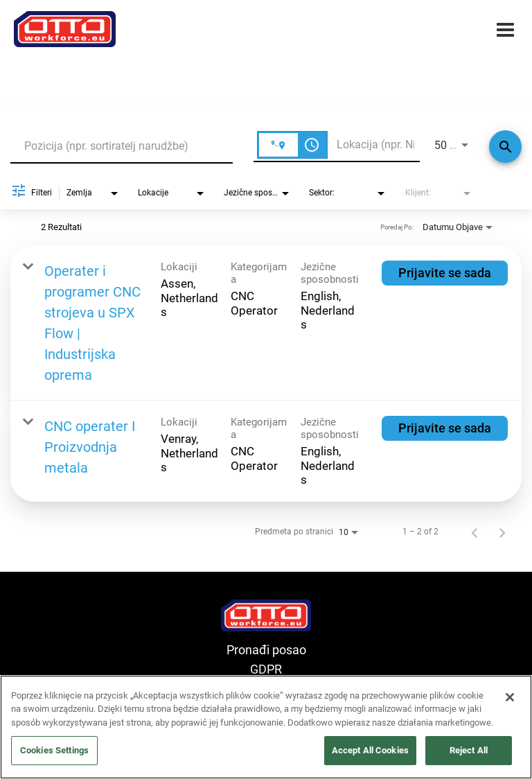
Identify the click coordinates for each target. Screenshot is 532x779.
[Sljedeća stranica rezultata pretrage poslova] (502, 532)
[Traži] (505, 147)
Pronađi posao (266, 650)
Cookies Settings (54, 750)
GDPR (266, 669)
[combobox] (122, 146)
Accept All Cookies (370, 750)
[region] (266, 727)
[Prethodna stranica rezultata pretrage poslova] (475, 532)
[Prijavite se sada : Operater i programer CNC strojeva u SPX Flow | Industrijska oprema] (445, 273)
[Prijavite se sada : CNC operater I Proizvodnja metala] (445, 428)
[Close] (510, 697)
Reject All (469, 750)
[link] (266, 323)
